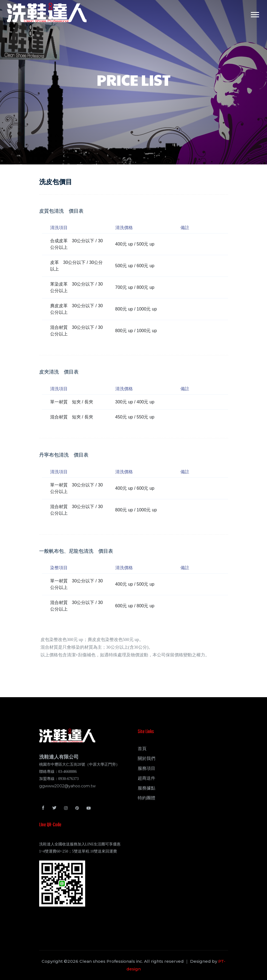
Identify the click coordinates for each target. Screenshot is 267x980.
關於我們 (147, 758)
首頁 (142, 749)
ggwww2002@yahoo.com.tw (67, 786)
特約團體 (147, 798)
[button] (255, 14)
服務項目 (147, 768)
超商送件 (147, 778)
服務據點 (147, 788)
